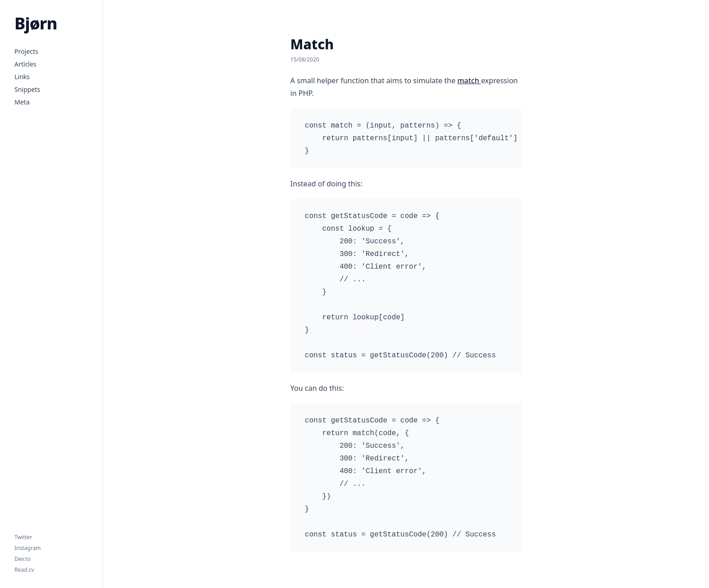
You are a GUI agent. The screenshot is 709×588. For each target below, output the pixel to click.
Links (22, 77)
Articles (25, 64)
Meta (22, 102)
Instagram (28, 548)
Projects (26, 51)
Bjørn (36, 23)
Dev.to (23, 559)
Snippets (27, 89)
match (469, 81)
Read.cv (24, 570)
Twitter (23, 537)
